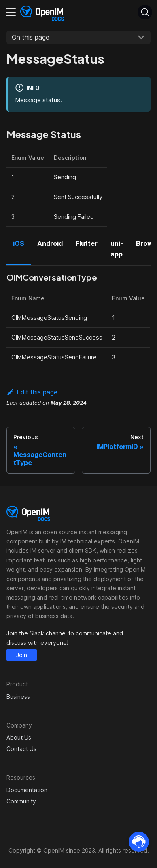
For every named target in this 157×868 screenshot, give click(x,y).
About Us (19, 737)
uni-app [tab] (117, 249)
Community (21, 801)
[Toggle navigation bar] (11, 12)
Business (18, 697)
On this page (31, 37)
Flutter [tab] (87, 243)
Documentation (27, 790)
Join (22, 655)
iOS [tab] (19, 243)
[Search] (145, 12)
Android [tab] (50, 243)
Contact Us (21, 749)
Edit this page (32, 392)
